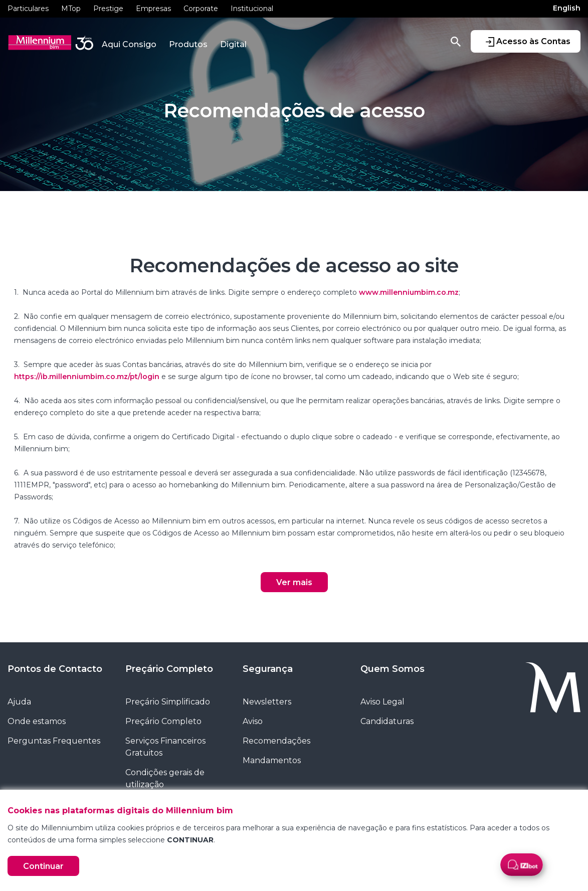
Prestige (108, 9)
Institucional (252, 9)
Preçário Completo (169, 669)
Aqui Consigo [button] (129, 44)
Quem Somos (393, 669)
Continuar (43, 866)
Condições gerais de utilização (165, 778)
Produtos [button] (188, 44)
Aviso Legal (382, 702)
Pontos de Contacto (55, 669)
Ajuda (19, 702)
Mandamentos (272, 760)
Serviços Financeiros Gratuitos (165, 747)
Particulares (28, 9)
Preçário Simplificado (168, 702)
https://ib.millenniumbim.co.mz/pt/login (87, 377)
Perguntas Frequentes (54, 741)
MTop (71, 9)
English (567, 8)
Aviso (253, 721)
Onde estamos (37, 721)
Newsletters (267, 702)
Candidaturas (387, 721)
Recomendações (276, 741)
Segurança (268, 669)
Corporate (201, 9)
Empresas (153, 9)
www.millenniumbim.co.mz (409, 292)
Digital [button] (233, 44)
